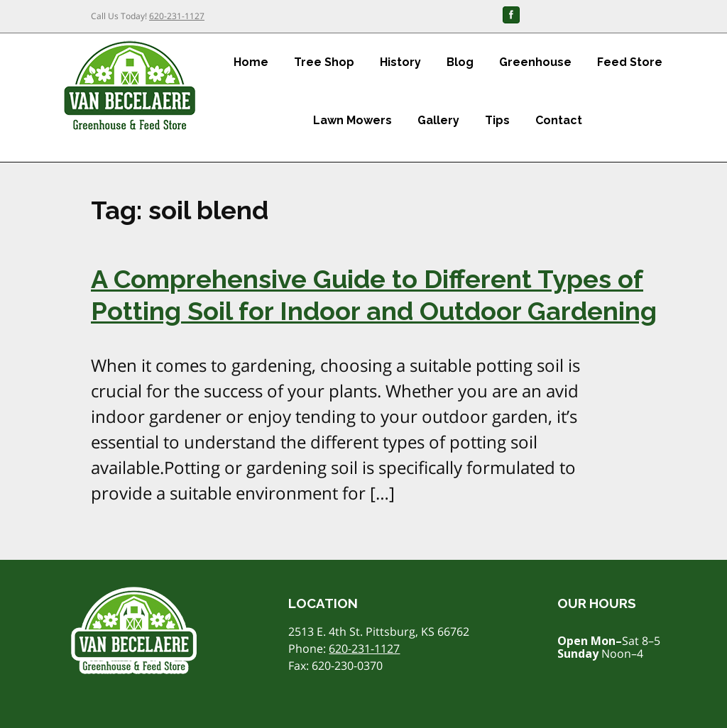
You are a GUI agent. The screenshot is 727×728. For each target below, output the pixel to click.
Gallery (438, 120)
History (400, 62)
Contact (559, 120)
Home (251, 62)
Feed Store (630, 62)
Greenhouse (535, 62)
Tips (497, 120)
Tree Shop (324, 62)
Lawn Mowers (352, 120)
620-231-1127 (177, 16)
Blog (460, 62)
